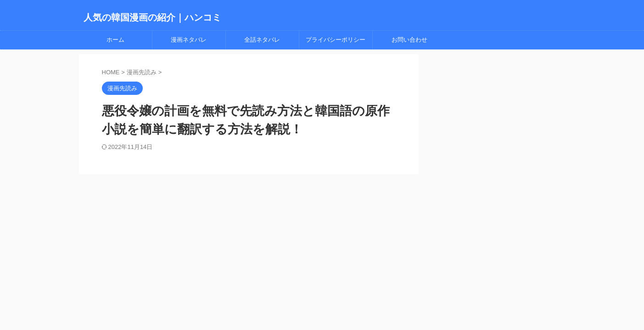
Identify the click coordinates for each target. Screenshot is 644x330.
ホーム (115, 40)
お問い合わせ (409, 40)
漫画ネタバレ (189, 40)
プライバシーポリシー (336, 40)
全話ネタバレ (262, 40)
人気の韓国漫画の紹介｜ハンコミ (152, 17)
